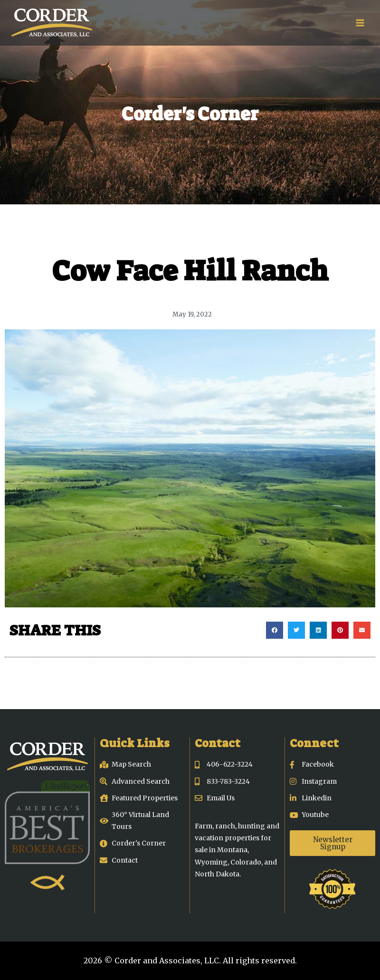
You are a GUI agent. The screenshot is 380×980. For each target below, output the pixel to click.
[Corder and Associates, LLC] (52, 23)
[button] (275, 630)
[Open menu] (360, 23)
